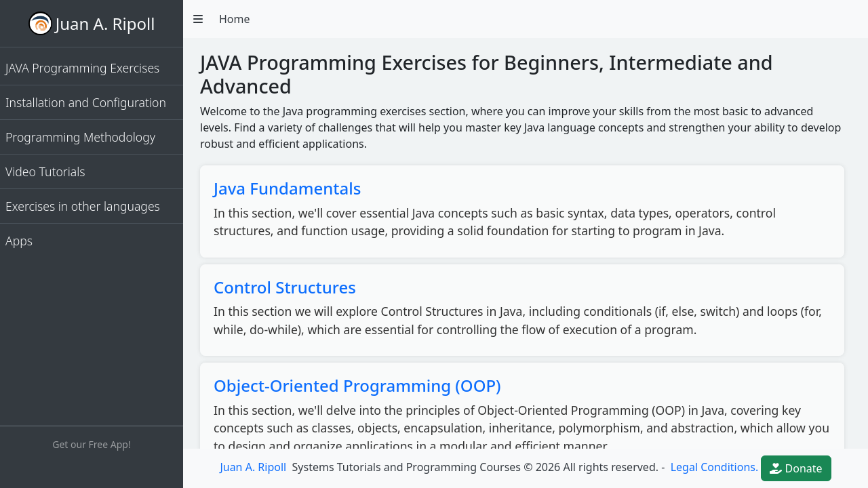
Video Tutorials (45, 171)
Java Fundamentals (287, 188)
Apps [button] (19, 241)
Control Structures (285, 287)
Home (235, 19)
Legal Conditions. (713, 467)
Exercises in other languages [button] (83, 206)
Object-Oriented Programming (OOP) (357, 385)
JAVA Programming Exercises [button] (82, 68)
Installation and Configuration (86, 102)
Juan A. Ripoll (105, 23)
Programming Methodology (80, 137)
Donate (796, 468)
